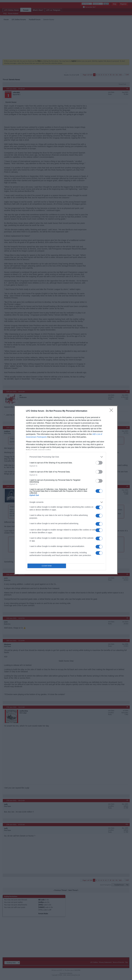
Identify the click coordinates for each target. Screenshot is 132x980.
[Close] (112, 411)
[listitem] (66, 457)
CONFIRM (47, 566)
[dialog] (66, 490)
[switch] (99, 463)
